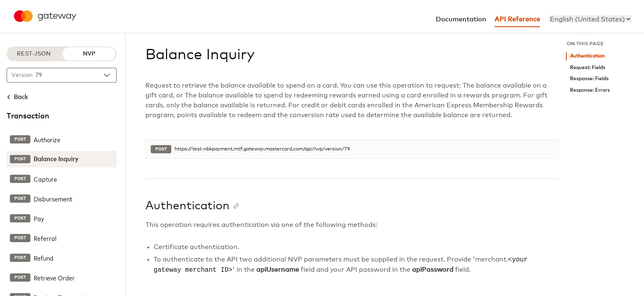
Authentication (587, 56)
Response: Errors (590, 90)
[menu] (590, 19)
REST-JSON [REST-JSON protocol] (34, 54)
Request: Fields (588, 68)
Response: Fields (589, 79)
